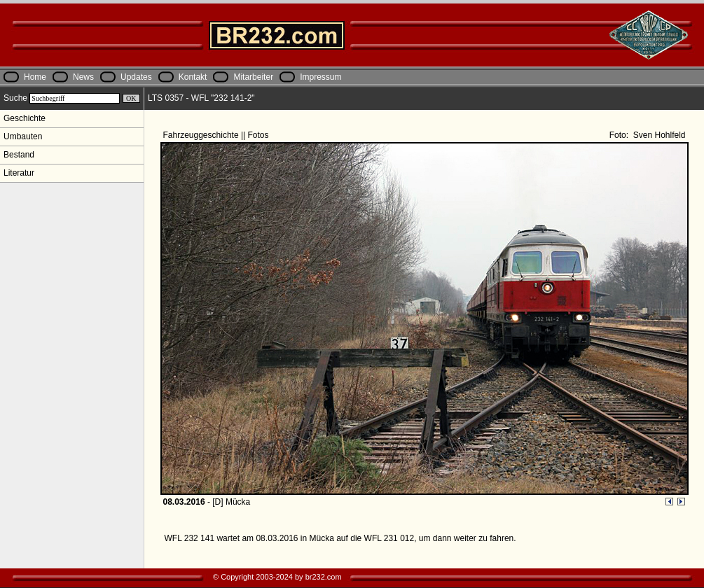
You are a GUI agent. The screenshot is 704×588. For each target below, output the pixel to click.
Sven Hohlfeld (658, 135)
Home (35, 77)
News (83, 77)
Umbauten (23, 136)
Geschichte (25, 118)
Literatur (19, 173)
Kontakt (193, 77)
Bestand (19, 155)
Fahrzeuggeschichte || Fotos (217, 135)
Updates (136, 77)
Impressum (320, 77)
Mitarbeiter (253, 77)
